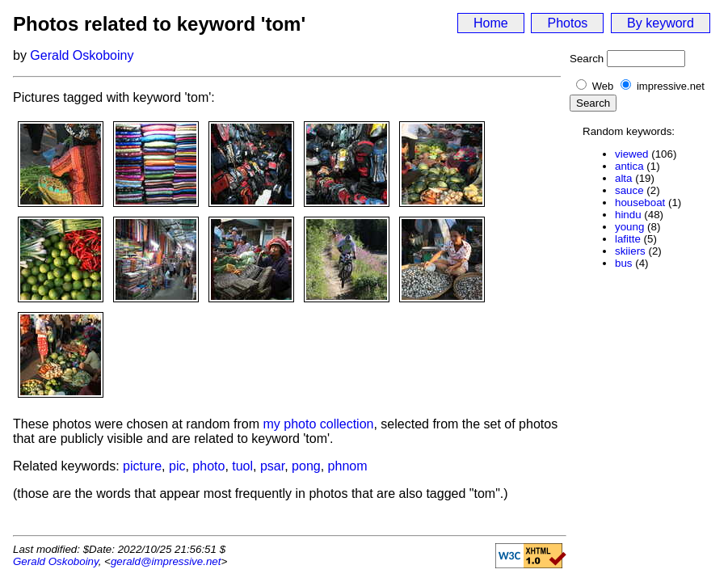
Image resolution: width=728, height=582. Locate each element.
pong (306, 466)
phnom (348, 466)
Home (491, 23)
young (629, 227)
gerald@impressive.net (166, 561)
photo (208, 466)
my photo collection (319, 424)
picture (142, 466)
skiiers (630, 251)
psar (272, 466)
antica (629, 166)
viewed (632, 154)
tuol (242, 466)
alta (624, 178)
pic (177, 466)
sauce (629, 190)
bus (624, 263)
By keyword (661, 23)
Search (587, 59)
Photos (567, 23)
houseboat (640, 202)
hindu (628, 215)
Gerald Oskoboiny (82, 55)
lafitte (628, 239)
